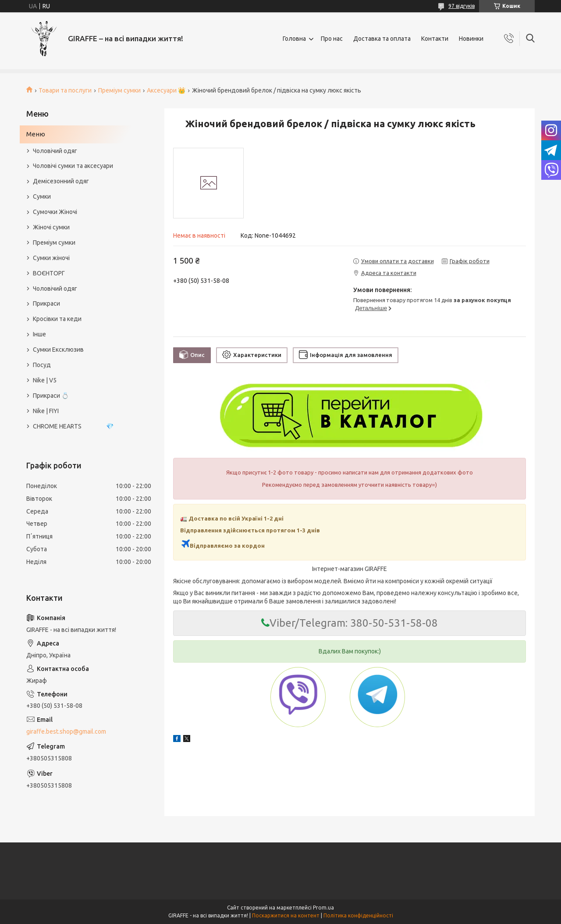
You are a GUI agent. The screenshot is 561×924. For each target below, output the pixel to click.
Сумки (42, 196)
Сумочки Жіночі (55, 212)
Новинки (471, 39)
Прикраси (46, 303)
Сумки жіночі (51, 258)
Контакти (435, 39)
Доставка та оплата (382, 39)
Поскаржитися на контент (286, 915)
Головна (294, 39)
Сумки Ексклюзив (58, 350)
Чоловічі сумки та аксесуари (73, 166)
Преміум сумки (119, 90)
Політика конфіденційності (358, 915)
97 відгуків (462, 6)
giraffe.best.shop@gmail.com (66, 731)
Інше (39, 334)
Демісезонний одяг (61, 181)
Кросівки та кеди (57, 319)
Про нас (332, 39)
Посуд (42, 365)
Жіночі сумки (51, 227)
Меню (36, 134)
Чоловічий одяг (55, 151)
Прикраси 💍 (51, 396)
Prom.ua (323, 908)
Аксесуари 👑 (166, 90)
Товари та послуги (65, 90)
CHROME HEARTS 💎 (73, 426)
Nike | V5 (45, 380)
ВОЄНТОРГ (49, 273)
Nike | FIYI (46, 411)
